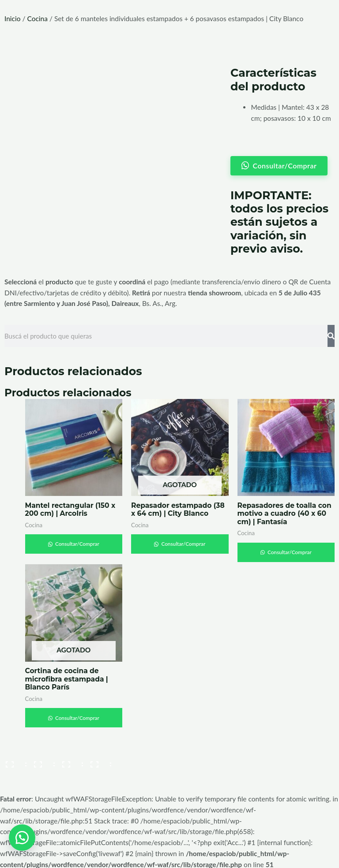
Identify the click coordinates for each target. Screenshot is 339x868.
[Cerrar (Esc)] (98, 760)
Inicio (13, 19)
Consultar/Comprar (77, 541)
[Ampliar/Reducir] (13, 760)
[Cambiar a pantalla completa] (41, 760)
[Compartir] (70, 760)
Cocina (37, 19)
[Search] (331, 332)
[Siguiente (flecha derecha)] (41, 774)
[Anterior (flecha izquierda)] (13, 774)
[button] (22, 837)
